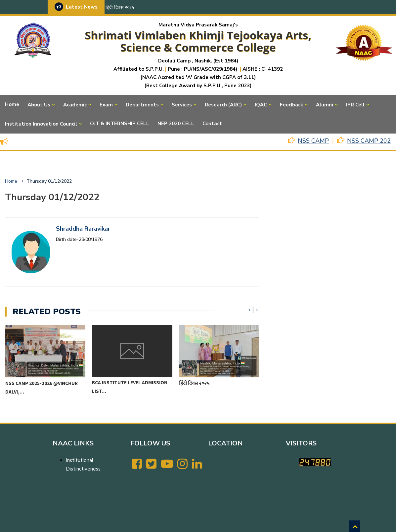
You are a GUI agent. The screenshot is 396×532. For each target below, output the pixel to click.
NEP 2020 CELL (176, 124)
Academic (75, 105)
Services (182, 105)
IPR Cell (355, 105)
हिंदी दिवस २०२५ (120, 7)
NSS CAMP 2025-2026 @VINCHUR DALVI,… (42, 387)
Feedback (291, 105)
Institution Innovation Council (41, 124)
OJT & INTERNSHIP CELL (120, 124)
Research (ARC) (223, 105)
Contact (212, 124)
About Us (39, 105)
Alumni (325, 105)
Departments (142, 105)
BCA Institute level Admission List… (130, 387)
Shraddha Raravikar (83, 229)
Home (12, 104)
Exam (106, 105)
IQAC (261, 105)
